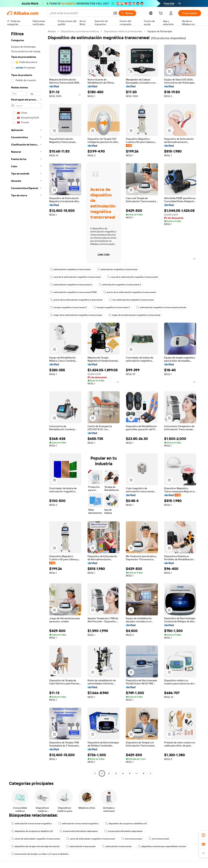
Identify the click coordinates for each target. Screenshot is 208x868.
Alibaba (52, 31)
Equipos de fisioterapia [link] (160, 31)
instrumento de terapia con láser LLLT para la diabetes (40, 854)
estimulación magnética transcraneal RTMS (73, 292)
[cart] (161, 14)
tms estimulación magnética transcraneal (131, 300)
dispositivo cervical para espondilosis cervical (162, 846)
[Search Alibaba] (80, 13)
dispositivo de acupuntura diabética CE (126, 824)
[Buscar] (127, 13)
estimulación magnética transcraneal (70, 269)
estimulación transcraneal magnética (31, 824)
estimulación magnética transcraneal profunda (161, 307)
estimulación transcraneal (81, 846)
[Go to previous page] (95, 773)
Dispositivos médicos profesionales (123, 31)
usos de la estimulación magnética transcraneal (75, 277)
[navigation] (26, 403)
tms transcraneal (132, 839)
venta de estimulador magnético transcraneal (36, 839)
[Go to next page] (150, 773)
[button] (115, 13)
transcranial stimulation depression (79, 831)
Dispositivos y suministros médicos (80, 31)
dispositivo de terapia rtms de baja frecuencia (35, 846)
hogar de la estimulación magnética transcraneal (76, 315)
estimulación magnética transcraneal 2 (71, 285)
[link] (203, 835)
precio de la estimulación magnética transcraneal (129, 292)
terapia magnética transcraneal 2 (68, 307)
